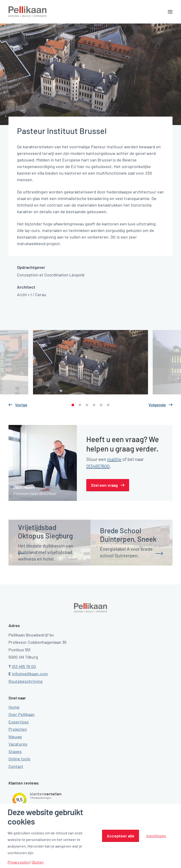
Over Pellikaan (22, 714)
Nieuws (15, 737)
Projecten (18, 729)
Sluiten (38, 862)
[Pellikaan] (28, 12)
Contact (16, 766)
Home (14, 707)
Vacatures (18, 744)
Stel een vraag (104, 485)
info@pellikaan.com (30, 674)
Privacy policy (19, 862)
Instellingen (156, 836)
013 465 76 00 (24, 666)
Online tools (19, 759)
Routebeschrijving (26, 681)
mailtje (114, 459)
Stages (15, 751)
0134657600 (98, 466)
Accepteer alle (121, 836)
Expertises (19, 722)
